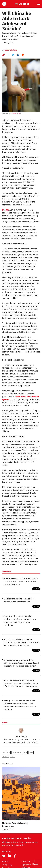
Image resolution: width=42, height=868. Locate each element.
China (8, 752)
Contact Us (26, 861)
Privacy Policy (7, 865)
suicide (31, 752)
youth (13, 756)
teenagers (6, 756)
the (22, 4)
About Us (5, 861)
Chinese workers (17, 752)
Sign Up (35, 864)
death (25, 752)
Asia (4, 752)
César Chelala (11, 50)
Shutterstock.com (16, 114)
